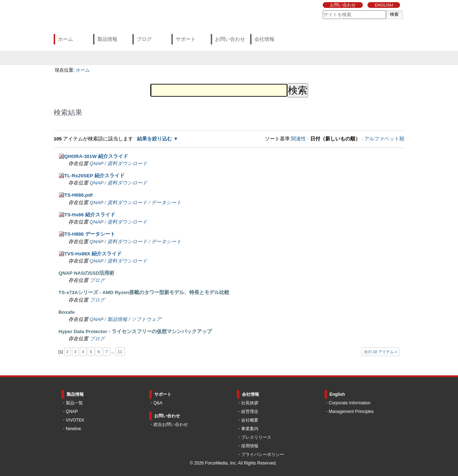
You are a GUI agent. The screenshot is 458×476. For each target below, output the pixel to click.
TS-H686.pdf (79, 195)
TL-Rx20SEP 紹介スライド (94, 176)
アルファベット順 (384, 139)
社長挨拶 (250, 403)
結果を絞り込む (155, 139)
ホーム (65, 39)
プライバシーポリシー (263, 455)
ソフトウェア (146, 319)
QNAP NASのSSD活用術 (86, 273)
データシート (166, 203)
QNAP (97, 164)
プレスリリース (256, 437)
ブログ (144, 39)
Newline (74, 429)
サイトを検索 (323, 10)
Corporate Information (350, 403)
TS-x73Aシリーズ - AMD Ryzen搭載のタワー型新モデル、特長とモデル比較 (144, 292)
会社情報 (264, 39)
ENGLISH (384, 5)
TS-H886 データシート (90, 234)
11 (120, 352)
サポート (186, 39)
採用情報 (250, 446)
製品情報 (107, 39)
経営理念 (250, 412)
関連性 (298, 139)
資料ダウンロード (127, 164)
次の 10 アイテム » (381, 352)
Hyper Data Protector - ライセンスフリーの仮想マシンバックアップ (135, 331)
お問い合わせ (343, 5)
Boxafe (67, 312)
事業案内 (250, 429)
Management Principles (351, 412)
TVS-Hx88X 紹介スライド (93, 254)
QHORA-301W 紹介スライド (96, 156)
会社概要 (250, 420)
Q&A (158, 403)
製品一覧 (74, 403)
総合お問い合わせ (171, 424)
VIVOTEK (75, 420)
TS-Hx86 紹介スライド (90, 215)
